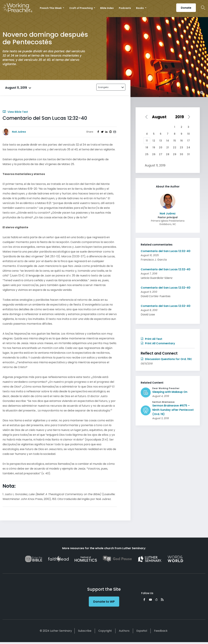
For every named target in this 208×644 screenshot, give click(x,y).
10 (189, 134)
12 (154, 141)
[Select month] (160, 117)
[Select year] (181, 117)
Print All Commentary (158, 343)
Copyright (105, 631)
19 (154, 147)
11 (147, 141)
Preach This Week (51, 8)
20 (161, 147)
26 (154, 154)
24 (188, 147)
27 (161, 154)
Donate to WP (104, 602)
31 (189, 154)
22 (175, 147)
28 (168, 154)
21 (168, 147)
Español (142, 631)
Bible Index (107, 8)
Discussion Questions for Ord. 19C (166, 359)
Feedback (161, 631)
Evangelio (103, 87)
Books (140, 8)
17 (189, 141)
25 (147, 154)
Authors (124, 631)
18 (147, 147)
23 (182, 147)
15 (175, 141)
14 (168, 141)
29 (175, 154)
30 (182, 154)
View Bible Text (15, 112)
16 (182, 141)
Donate (186, 8)
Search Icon (203, 8)
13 (161, 141)
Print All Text (151, 339)
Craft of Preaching (81, 8)
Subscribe (85, 631)
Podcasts (125, 8)
